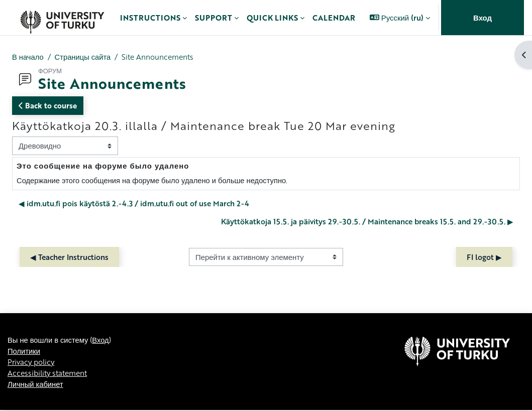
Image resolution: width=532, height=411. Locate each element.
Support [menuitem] (214, 18)
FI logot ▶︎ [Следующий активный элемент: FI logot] (484, 257)
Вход (483, 18)
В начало (28, 57)
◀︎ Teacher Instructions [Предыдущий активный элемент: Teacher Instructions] (69, 257)
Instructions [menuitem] (150, 18)
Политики (24, 386)
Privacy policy (32, 398)
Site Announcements (161, 57)
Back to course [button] (48, 105)
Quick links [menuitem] (272, 18)
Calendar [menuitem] (334, 18)
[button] (400, 18)
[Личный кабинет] (62, 18)
